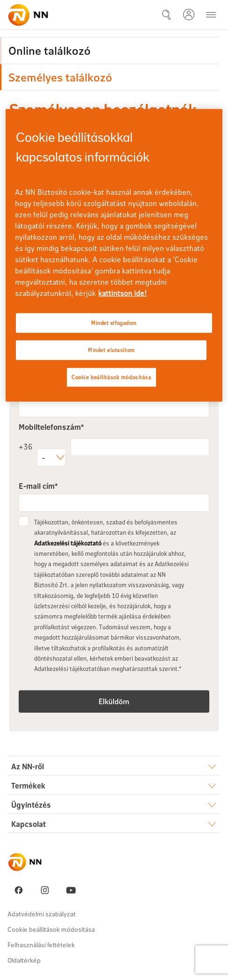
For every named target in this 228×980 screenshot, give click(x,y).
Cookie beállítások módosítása (51, 929)
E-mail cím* (38, 486)
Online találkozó (50, 50)
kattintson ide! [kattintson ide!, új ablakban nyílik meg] (122, 293)
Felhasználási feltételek (41, 945)
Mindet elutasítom (111, 350)
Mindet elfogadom (114, 323)
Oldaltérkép (24, 960)
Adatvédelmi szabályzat (42, 914)
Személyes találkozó (60, 77)
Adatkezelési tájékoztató (68, 543)
